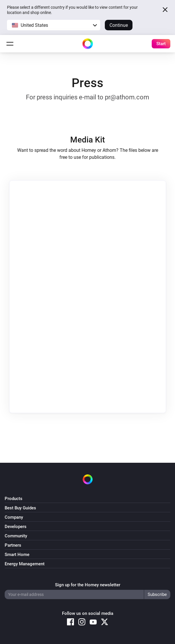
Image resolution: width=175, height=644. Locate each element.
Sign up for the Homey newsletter (88, 585)
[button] (54, 25)
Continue (119, 25)
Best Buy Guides (20, 508)
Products (14, 499)
